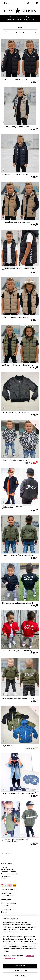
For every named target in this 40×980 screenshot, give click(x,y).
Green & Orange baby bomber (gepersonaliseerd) (15, 840)
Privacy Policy (6, 876)
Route (4, 912)
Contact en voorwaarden (10, 874)
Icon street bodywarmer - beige (16, 127)
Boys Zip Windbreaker (11, 746)
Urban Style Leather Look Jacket (16, 413)
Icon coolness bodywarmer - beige (17, 222)
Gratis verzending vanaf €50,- (20, 17)
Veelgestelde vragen (8, 872)
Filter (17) (20, 27)
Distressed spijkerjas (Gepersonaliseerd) (19, 794)
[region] (20, 941)
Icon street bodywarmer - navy (15, 175)
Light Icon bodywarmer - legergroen (17, 365)
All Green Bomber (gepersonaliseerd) (18, 698)
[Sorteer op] (20, 32)
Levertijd (4, 867)
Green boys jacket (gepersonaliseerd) (18, 556)
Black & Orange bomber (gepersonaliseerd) (12, 507)
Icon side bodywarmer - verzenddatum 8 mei (19, 269)
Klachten (4, 878)
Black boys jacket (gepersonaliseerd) (18, 603)
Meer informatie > (7, 910)
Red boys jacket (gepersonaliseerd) (17, 651)
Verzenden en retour (8, 869)
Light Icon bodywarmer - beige (15, 317)
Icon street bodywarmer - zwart (16, 79)
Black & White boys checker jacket (17, 460)
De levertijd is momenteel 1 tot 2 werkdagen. (20, 20)
